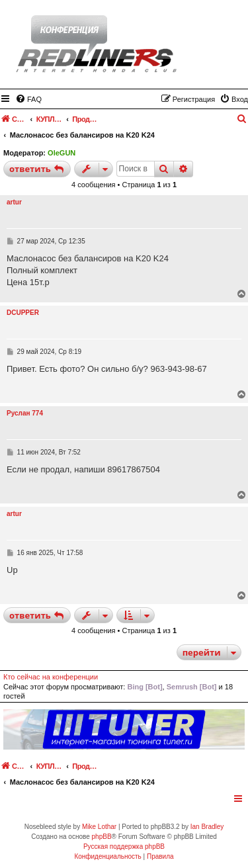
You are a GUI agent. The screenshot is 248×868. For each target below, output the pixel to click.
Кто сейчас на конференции (51, 677)
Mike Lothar (99, 827)
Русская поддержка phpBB (124, 846)
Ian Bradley (207, 827)
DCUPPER (23, 313)
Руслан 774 (25, 413)
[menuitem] (28, 99)
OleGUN (62, 153)
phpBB (102, 837)
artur (14, 202)
